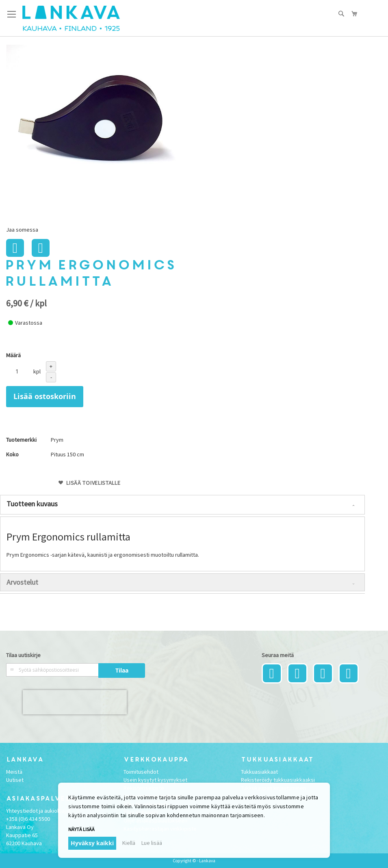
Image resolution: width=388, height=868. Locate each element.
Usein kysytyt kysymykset (155, 780)
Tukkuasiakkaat (259, 772)
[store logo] (71, 18)
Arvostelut (22, 582)
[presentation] (75, 702)
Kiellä (129, 843)
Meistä (14, 772)
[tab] (182, 505)
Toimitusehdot (141, 772)
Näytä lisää (81, 829)
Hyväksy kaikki (92, 843)
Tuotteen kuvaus (32, 504)
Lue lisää (152, 843)
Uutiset (15, 780)
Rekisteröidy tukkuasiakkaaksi (278, 780)
